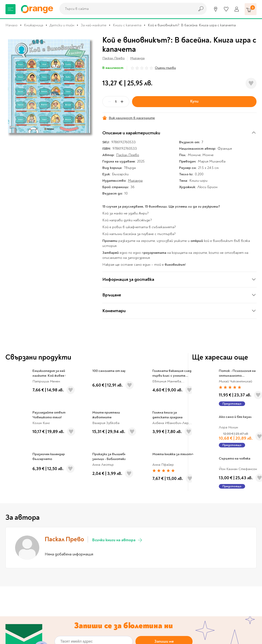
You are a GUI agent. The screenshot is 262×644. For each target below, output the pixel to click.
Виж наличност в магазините (129, 118)
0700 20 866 (36, 558)
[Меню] (11, 9)
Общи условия (84, 614)
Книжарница (34, 25)
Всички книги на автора (118, 402)
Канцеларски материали (25, 597)
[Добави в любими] (251, 83)
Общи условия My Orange (93, 621)
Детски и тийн (62, 25)
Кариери (163, 558)
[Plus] (122, 102)
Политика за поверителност (160, 604)
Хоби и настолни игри (23, 611)
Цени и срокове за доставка (159, 611)
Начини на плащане (152, 625)
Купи (194, 101)
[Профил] (237, 9)
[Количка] (251, 9)
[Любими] (226, 9)
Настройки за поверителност (161, 597)
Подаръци (14, 625)
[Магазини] (216, 9)
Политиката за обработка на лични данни (124, 515)
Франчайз (80, 604)
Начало (12, 25)
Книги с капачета (127, 25)
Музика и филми (18, 604)
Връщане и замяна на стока (159, 618)
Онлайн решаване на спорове (160, 590)
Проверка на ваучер (226, 558)
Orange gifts (82, 597)
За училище (15, 590)
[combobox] (126, 9)
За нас (77, 583)
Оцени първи (165, 68)
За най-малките (94, 25)
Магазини (99, 558)
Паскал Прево (114, 58)
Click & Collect (215, 599)
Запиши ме (164, 504)
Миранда (137, 58)
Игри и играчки (18, 618)
